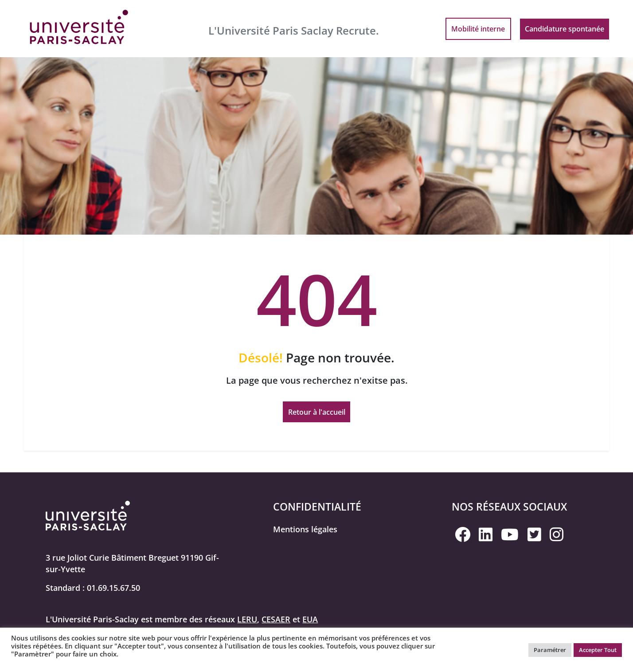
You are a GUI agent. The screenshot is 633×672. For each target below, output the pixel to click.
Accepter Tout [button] (598, 650)
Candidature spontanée (565, 29)
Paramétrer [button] (550, 650)
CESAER (276, 619)
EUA (310, 619)
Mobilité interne (478, 29)
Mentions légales (305, 529)
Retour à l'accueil (317, 412)
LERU (247, 619)
